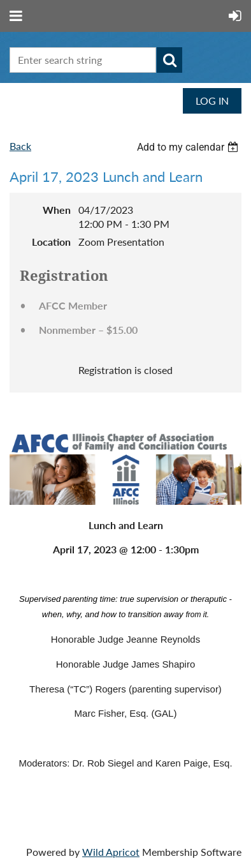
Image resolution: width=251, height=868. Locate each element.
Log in (212, 101)
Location (51, 242)
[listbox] (189, 147)
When (57, 210)
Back (20, 146)
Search (169, 60)
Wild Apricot (111, 852)
